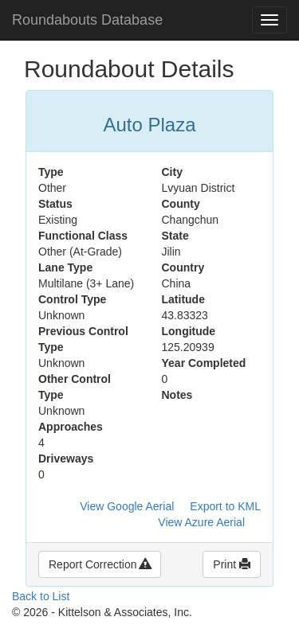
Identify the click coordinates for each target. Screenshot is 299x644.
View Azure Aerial (201, 522)
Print (232, 564)
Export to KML (225, 506)
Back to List (41, 596)
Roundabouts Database (87, 20)
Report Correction (100, 564)
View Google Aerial (127, 506)
